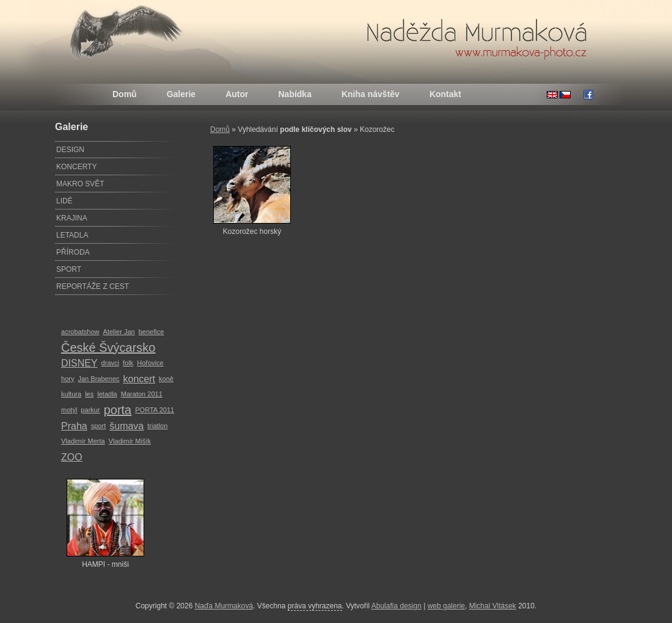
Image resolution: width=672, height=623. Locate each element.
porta (118, 410)
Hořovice (150, 363)
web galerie (446, 606)
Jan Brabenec (98, 379)
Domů (125, 94)
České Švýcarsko (108, 348)
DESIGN (70, 150)
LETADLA (72, 235)
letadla (107, 394)
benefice (152, 332)
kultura (71, 394)
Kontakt (445, 94)
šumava (126, 426)
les (89, 394)
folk (128, 363)
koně (166, 379)
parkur (90, 410)
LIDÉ (64, 201)
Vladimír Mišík (130, 441)
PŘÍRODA (73, 252)
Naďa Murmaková (224, 606)
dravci (110, 363)
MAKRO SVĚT (80, 184)
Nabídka (294, 94)
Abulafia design (396, 606)
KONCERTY (76, 167)
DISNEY (79, 363)
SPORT (69, 269)
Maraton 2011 (142, 394)
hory (68, 379)
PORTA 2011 (155, 410)
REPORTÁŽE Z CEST (93, 286)
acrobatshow (80, 332)
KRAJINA (72, 218)
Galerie (181, 94)
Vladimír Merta (83, 441)
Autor (237, 94)
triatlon (157, 426)
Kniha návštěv (371, 94)
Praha (74, 426)
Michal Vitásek (493, 606)
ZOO (72, 457)
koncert (139, 379)
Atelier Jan (119, 332)
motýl (69, 410)
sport (99, 426)
